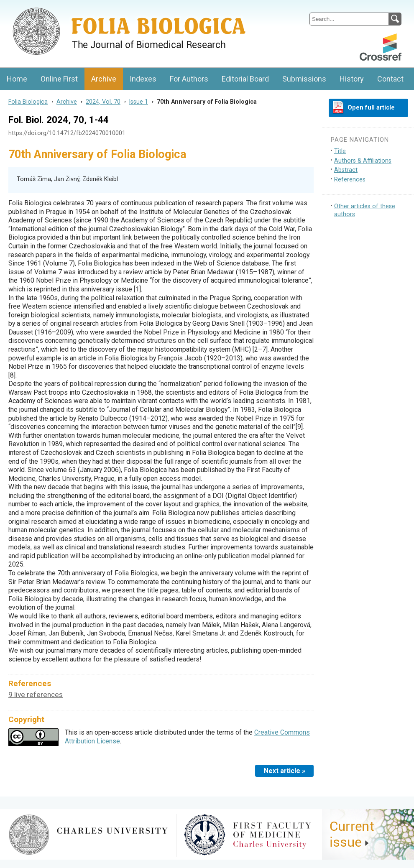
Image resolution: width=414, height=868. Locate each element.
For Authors (189, 79)
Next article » (285, 771)
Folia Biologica (28, 102)
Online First (59, 79)
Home (17, 79)
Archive (104, 79)
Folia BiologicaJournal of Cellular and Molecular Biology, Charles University (88, 7)
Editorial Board (245, 79)
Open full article (371, 108)
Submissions (304, 79)
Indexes (143, 79)
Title (340, 151)
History (352, 79)
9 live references (36, 694)
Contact (390, 79)
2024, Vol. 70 (103, 102)
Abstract (346, 170)
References (350, 180)
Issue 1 (139, 102)
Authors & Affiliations (363, 161)
